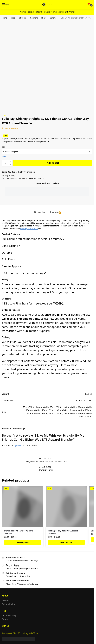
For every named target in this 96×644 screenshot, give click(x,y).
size (4, 147)
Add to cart (53, 163)
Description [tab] (40, 212)
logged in (18, 445)
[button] (89, 5)
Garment (34, 18)
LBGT (44, 18)
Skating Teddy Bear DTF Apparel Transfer (63, 532)
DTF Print (23, 18)
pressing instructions (29, 228)
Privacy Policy (8, 604)
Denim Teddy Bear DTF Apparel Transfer (19, 532)
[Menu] (6, 4)
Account (6, 601)
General (53, 18)
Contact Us (7, 619)
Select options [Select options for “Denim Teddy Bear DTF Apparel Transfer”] (23, 543)
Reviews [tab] (55, 212)
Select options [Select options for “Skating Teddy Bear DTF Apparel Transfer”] (66, 543)
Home (4, 18)
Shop (13, 18)
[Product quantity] (5, 163)
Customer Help (9, 616)
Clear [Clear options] (4, 156)
